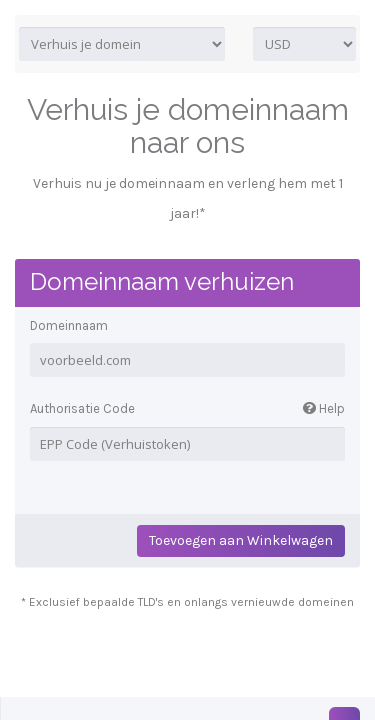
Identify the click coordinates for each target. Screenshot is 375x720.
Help (324, 408)
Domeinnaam (69, 325)
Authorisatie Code (187, 409)
